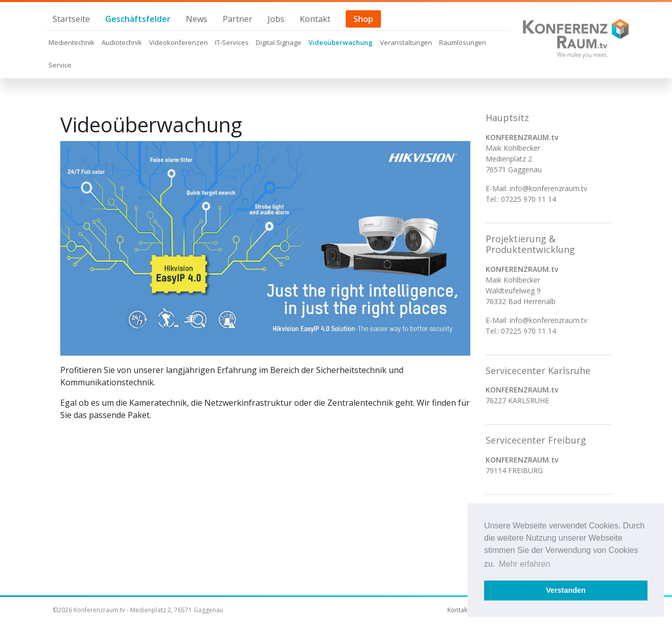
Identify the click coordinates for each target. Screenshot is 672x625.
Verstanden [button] (566, 590)
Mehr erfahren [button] (525, 564)
